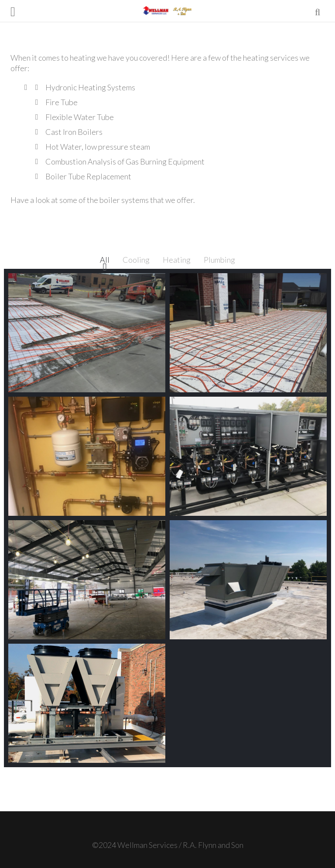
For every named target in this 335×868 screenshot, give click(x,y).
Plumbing (219, 260)
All (105, 260)
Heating (177, 260)
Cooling (136, 260)
